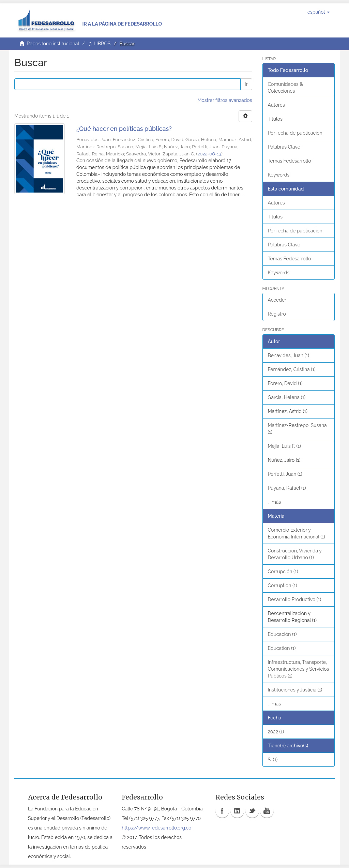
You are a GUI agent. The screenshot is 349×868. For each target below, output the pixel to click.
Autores (276, 105)
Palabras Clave (284, 147)
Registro (277, 314)
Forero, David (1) (285, 383)
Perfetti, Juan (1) (285, 474)
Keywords (279, 175)
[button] (318, 12)
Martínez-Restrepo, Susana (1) (297, 429)
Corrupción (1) (283, 572)
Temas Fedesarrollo (290, 161)
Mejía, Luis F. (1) (284, 446)
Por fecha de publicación (295, 133)
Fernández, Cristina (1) (292, 369)
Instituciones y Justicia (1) (295, 690)
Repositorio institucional (53, 44)
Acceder (277, 300)
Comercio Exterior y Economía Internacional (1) (297, 533)
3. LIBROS (100, 44)
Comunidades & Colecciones (285, 88)
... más (275, 502)
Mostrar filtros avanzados (225, 100)
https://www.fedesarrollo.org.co (156, 828)
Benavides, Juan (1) (289, 355)
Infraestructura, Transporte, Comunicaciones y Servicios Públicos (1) (299, 669)
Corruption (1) (283, 585)
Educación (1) (282, 634)
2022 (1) (276, 732)
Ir (246, 84)
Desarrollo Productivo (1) (295, 599)
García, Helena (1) (287, 397)
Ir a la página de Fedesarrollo (122, 24)
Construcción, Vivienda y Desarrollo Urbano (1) (295, 554)
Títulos (275, 119)
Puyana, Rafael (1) (287, 488)
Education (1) (282, 648)
